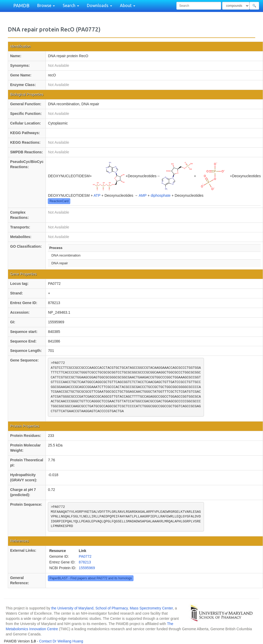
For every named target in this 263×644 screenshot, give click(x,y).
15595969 (87, 568)
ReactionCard (59, 201)
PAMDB (21, 5)
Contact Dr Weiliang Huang (61, 641)
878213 (85, 562)
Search (71, 5)
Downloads (100, 5)
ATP (97, 195)
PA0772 (85, 556)
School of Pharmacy (112, 608)
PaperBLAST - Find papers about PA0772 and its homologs (91, 578)
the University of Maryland (72, 608)
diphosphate (161, 195)
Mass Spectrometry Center (151, 608)
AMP (143, 195)
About (128, 5)
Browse (46, 5)
